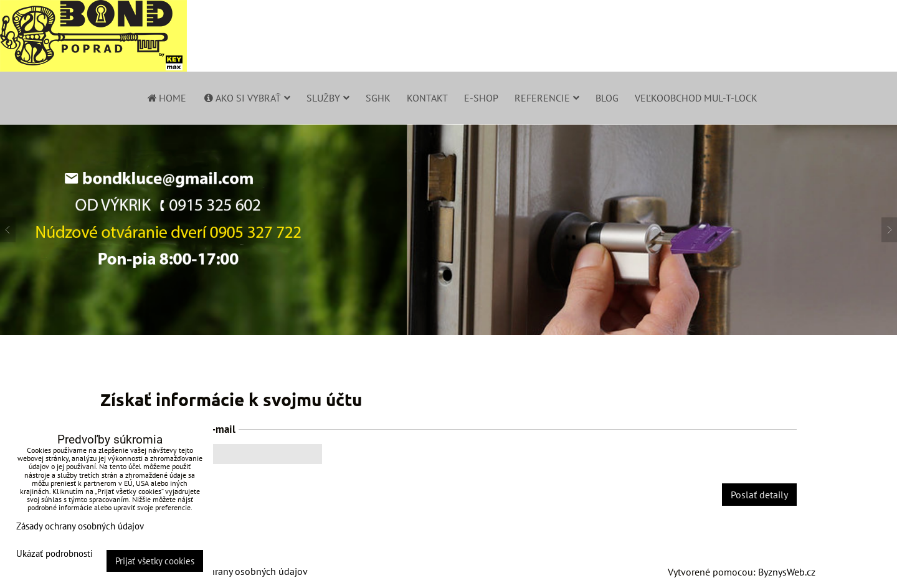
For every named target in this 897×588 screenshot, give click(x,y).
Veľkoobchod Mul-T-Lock (696, 98)
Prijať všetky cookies (155, 561)
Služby (328, 98)
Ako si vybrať (246, 98)
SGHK (378, 98)
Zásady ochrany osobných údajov (238, 571)
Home (166, 98)
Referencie (547, 98)
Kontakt (427, 98)
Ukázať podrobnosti (55, 554)
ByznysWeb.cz (787, 572)
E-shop (481, 98)
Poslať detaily (759, 495)
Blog (607, 98)
